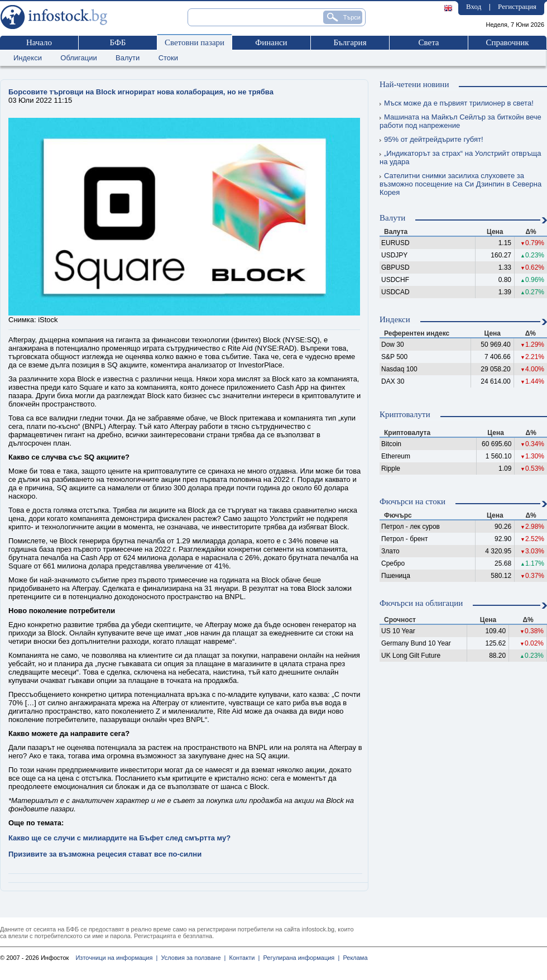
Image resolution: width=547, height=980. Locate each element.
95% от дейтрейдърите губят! (431, 139)
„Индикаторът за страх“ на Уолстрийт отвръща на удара (460, 157)
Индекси (28, 58)
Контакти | (243, 958)
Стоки (168, 58)
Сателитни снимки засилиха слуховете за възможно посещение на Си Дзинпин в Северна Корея (460, 184)
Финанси (271, 42)
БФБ (118, 42)
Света (428, 42)
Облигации (78, 58)
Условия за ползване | (191, 958)
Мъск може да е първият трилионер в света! (457, 103)
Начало (39, 42)
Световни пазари (195, 42)
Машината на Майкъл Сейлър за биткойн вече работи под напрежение (460, 121)
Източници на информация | (116, 958)
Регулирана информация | (299, 958)
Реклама (353, 958)
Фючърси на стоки (412, 501)
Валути (128, 58)
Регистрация (517, 6)
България (350, 42)
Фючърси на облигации (421, 603)
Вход (474, 6)
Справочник (507, 42)
